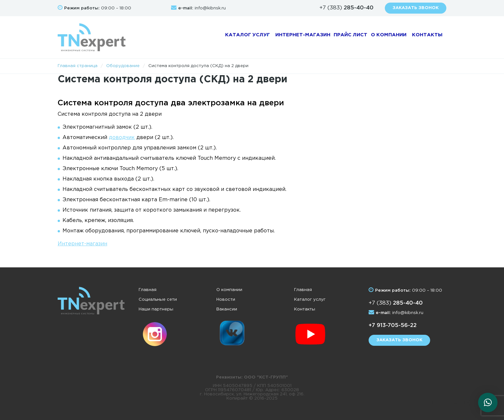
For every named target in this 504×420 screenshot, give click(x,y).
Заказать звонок (416, 8)
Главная (148, 290)
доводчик (122, 138)
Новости (226, 300)
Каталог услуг (226, 37)
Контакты (422, 37)
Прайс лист (336, 37)
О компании (376, 37)
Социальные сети (158, 300)
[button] (488, 402)
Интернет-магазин (286, 37)
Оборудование (123, 66)
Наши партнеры (156, 309)
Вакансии (227, 309)
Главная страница (78, 66)
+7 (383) (346, 8)
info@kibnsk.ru (210, 8)
